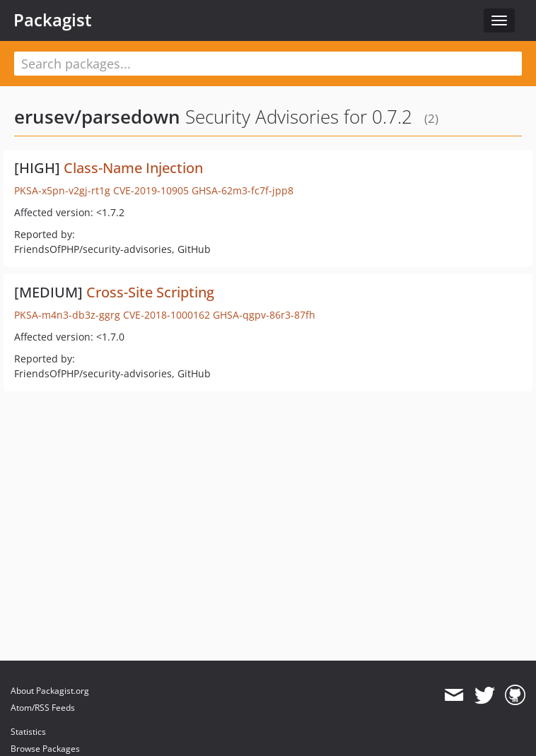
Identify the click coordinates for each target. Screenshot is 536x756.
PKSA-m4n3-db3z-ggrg (67, 315)
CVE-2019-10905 (151, 190)
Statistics (28, 732)
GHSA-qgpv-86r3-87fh (264, 315)
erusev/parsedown (97, 117)
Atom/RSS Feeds (43, 708)
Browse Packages (45, 749)
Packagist (53, 20)
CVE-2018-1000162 (167, 315)
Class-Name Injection (133, 168)
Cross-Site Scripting (150, 292)
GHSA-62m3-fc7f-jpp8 (243, 190)
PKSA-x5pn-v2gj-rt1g (62, 190)
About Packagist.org (50, 691)
